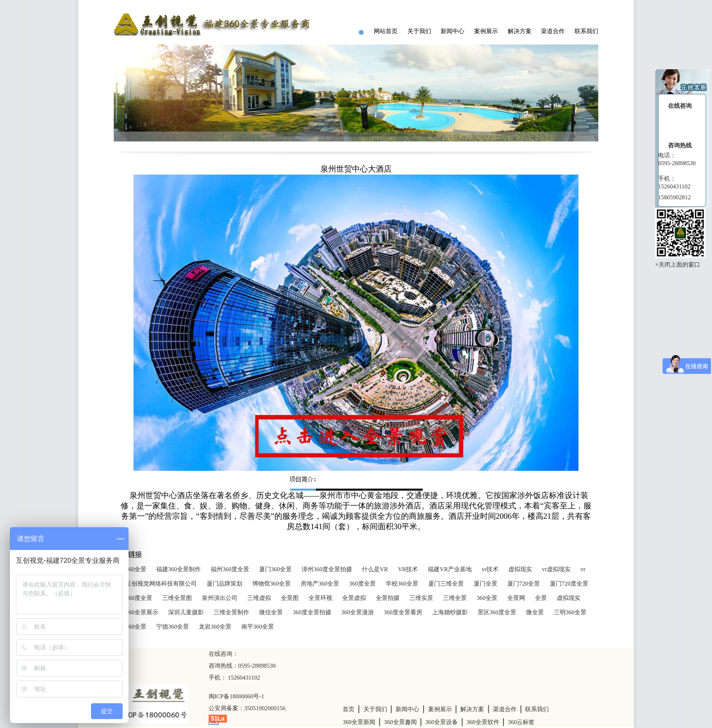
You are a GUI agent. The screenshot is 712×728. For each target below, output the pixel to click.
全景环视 (320, 598)
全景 (541, 598)
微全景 (535, 612)
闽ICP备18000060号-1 (237, 696)
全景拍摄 (388, 598)
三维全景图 (177, 598)
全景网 (516, 598)
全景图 (290, 598)
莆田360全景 (130, 627)
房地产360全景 (320, 584)
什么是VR (375, 569)
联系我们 (586, 31)
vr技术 (490, 569)
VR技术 (408, 569)
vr (583, 569)
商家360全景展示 (136, 612)
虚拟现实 (520, 569)
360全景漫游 (357, 612)
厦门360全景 (275, 569)
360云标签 (521, 722)
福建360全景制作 (178, 569)
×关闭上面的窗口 (678, 265)
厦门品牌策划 (224, 584)
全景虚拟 (354, 598)
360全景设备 (442, 722)
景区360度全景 (497, 612)
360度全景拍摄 (312, 612)
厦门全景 (486, 584)
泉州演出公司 (220, 598)
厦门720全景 (524, 584)
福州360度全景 (230, 569)
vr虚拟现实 (556, 569)
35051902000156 (265, 708)
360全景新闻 (359, 722)
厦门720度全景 (569, 584)
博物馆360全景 (271, 584)
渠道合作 (553, 31)
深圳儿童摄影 (186, 612)
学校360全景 (402, 584)
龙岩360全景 (215, 627)
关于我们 (419, 31)
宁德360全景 (173, 627)
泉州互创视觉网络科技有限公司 (155, 584)
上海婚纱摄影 (450, 612)
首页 (349, 709)
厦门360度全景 (133, 598)
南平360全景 (258, 627)
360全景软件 (483, 722)
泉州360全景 (130, 569)
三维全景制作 (231, 612)
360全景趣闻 (400, 722)
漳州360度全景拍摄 (327, 569)
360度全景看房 (403, 612)
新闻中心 (452, 31)
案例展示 (486, 31)
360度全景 (362, 584)
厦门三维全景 (446, 584)
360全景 (487, 598)
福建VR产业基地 (450, 569)
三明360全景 (570, 612)
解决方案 (520, 31)
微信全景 (271, 612)
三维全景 (455, 598)
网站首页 (386, 31)
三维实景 (421, 598)
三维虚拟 (259, 598)
